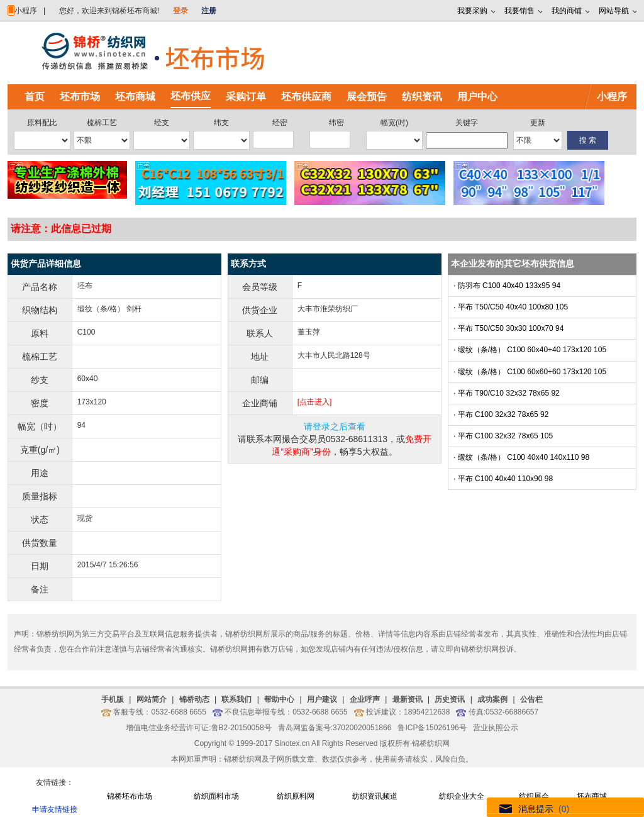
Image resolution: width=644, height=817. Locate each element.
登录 (180, 11)
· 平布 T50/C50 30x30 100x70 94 (508, 328)
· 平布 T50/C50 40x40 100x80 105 (511, 307)
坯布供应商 (306, 97)
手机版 (113, 699)
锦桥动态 (194, 699)
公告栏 (531, 699)
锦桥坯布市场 (130, 796)
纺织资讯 (422, 97)
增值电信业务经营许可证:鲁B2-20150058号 (198, 728)
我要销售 (519, 11)
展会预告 (367, 97)
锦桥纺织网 (431, 743)
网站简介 (152, 699)
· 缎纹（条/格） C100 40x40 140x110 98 (521, 457)
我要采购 (472, 11)
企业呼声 (365, 699)
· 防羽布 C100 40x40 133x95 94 (507, 286)
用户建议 (322, 699)
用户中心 (477, 97)
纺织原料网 (296, 796)
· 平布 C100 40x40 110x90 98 (503, 479)
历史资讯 (450, 699)
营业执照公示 (496, 728)
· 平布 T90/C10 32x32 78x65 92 (507, 393)
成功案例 (492, 699)
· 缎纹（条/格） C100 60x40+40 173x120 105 (530, 350)
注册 (209, 11)
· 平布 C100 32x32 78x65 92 (501, 414)
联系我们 (236, 699)
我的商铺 (567, 11)
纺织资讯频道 (375, 796)
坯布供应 (191, 96)
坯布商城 (135, 97)
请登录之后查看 (335, 426)
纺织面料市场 (216, 796)
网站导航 (614, 11)
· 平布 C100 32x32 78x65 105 (503, 436)
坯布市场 (80, 97)
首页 (35, 97)
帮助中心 (279, 699)
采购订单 (246, 97)
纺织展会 (534, 796)
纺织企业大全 (462, 796)
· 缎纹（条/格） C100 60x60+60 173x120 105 (530, 372)
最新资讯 (408, 699)
